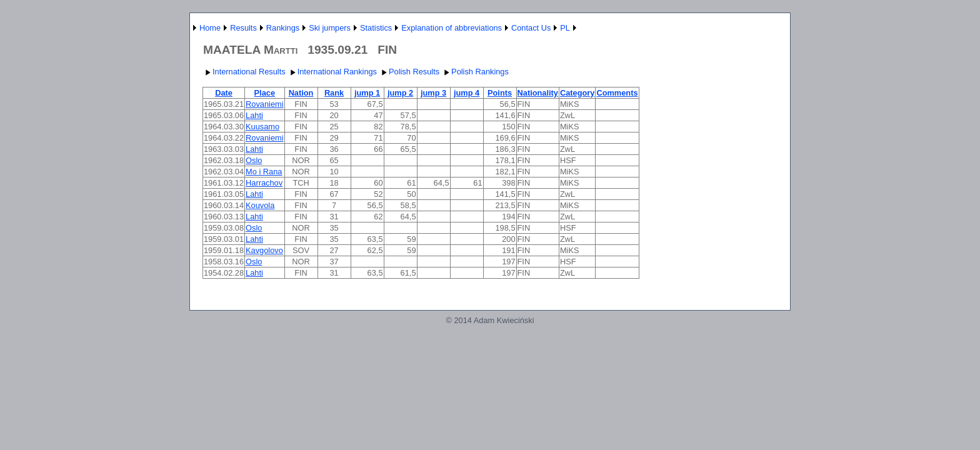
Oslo (254, 160)
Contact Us (531, 28)
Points (500, 93)
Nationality (538, 93)
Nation (301, 93)
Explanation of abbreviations (452, 28)
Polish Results (409, 72)
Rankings (283, 28)
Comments (617, 93)
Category (577, 93)
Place (265, 93)
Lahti (254, 115)
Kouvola (260, 205)
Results (243, 28)
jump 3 (433, 93)
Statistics (376, 28)
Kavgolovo (264, 250)
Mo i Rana (264, 172)
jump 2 (400, 93)
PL (565, 28)
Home (210, 28)
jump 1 (367, 93)
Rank (334, 93)
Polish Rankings (475, 72)
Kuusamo (262, 127)
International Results (244, 72)
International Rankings (332, 72)
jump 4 (467, 93)
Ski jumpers (330, 28)
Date (224, 93)
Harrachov (264, 183)
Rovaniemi (264, 104)
